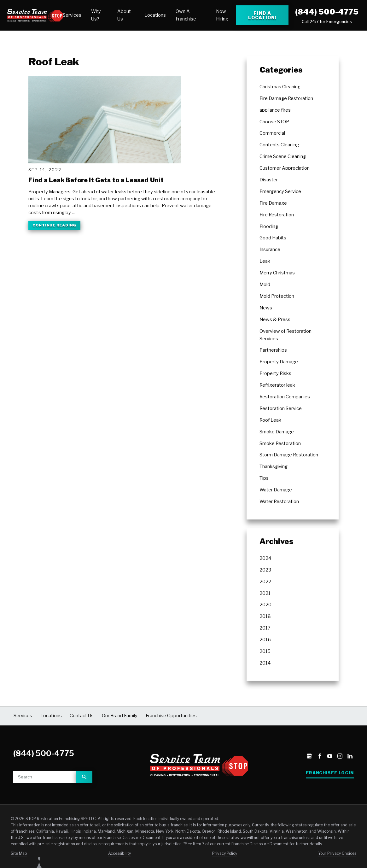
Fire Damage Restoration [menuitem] (286, 98)
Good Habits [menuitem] (273, 238)
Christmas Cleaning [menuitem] (280, 87)
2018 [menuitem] (265, 616)
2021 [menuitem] (265, 593)
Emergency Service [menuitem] (280, 191)
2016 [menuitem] (265, 640)
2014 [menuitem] (265, 663)
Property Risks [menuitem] (275, 373)
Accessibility (119, 853)
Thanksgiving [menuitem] (274, 466)
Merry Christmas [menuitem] (277, 273)
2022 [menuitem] (265, 582)
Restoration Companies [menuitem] (285, 397)
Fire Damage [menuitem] (273, 203)
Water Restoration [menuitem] (279, 501)
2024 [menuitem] (265, 558)
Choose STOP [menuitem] (274, 122)
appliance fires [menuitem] (275, 110)
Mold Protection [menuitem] (277, 296)
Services (72, 15)
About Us (124, 15)
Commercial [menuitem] (272, 133)
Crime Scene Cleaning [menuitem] (283, 156)
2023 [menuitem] (265, 570)
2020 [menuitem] (265, 605)
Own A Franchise (186, 15)
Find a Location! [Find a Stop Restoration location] (262, 15)
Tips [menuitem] (264, 478)
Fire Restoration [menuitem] (277, 215)
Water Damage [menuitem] (276, 490)
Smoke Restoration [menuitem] (280, 443)
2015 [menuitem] (265, 651)
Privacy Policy (225, 853)
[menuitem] (72, 15)
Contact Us (82, 716)
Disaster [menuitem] (269, 180)
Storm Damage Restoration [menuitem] (289, 455)
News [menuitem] (266, 308)
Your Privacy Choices (337, 853)
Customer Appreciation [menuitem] (285, 168)
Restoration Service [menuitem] (281, 408)
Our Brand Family (120, 716)
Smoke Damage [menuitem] (277, 432)
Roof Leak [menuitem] (270, 420)
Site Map (19, 853)
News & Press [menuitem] (275, 320)
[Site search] (45, 777)
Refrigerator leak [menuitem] (277, 385)
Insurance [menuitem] (270, 249)
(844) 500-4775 (327, 12)
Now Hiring (222, 15)
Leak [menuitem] (265, 261)
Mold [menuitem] (265, 284)
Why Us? (96, 15)
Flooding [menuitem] (269, 226)
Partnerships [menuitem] (273, 350)
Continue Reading (54, 225)
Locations (155, 15)
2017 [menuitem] (265, 628)
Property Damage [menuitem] (279, 362)
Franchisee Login (330, 773)
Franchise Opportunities (171, 716)
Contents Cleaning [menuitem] (279, 145)
